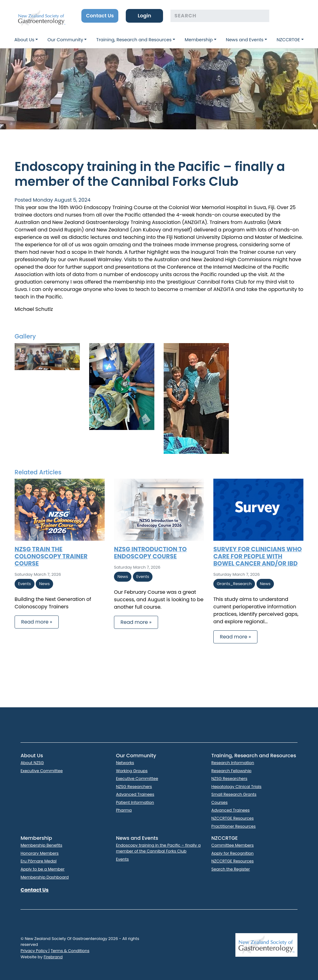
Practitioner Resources (234, 826)
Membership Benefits (41, 845)
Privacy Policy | (35, 951)
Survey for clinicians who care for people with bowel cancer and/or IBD (258, 556)
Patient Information (135, 802)
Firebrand (53, 957)
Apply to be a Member (43, 869)
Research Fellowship (232, 771)
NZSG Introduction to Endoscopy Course (150, 553)
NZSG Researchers (134, 787)
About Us (24, 40)
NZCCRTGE (288, 40)
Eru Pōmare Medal (39, 861)
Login (144, 16)
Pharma (124, 810)
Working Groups (132, 771)
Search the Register (231, 869)
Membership (199, 40)
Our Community (65, 40)
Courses (220, 802)
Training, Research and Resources (134, 40)
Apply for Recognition (233, 853)
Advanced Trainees (135, 794)
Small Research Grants (234, 794)
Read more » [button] (37, 622)
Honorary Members (39, 853)
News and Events (245, 40)
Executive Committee (42, 771)
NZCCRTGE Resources (233, 818)
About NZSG (32, 763)
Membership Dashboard (45, 877)
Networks (125, 763)
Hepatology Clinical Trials (236, 787)
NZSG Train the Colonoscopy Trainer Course (51, 556)
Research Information (233, 763)
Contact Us (100, 16)
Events (122, 859)
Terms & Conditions (70, 951)
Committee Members (233, 845)
